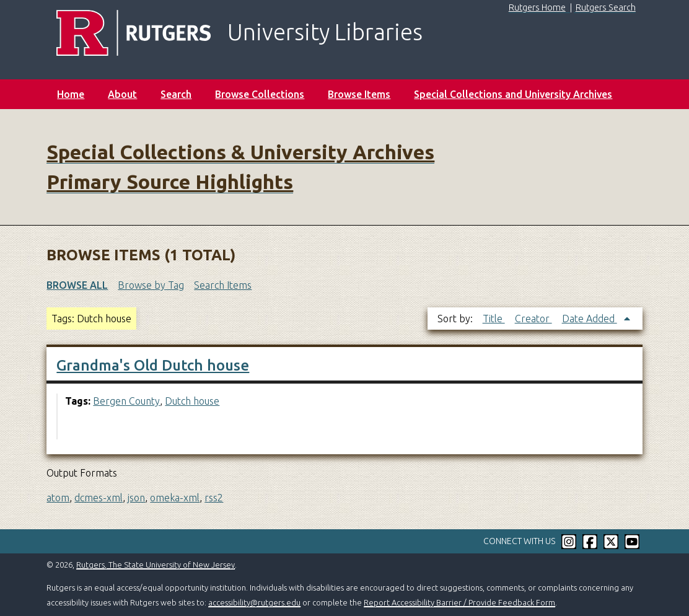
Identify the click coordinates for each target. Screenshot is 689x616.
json (136, 498)
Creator (533, 319)
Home (71, 94)
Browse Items (359, 94)
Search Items (223, 285)
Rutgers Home (537, 7)
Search (176, 94)
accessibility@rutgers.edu (254, 602)
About (122, 94)
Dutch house (192, 401)
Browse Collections (260, 94)
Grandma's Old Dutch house (153, 365)
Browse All (77, 285)
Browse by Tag (151, 285)
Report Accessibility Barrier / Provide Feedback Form (459, 602)
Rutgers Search (606, 7)
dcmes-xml (99, 498)
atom (58, 498)
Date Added (590, 319)
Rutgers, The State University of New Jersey (156, 565)
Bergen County (126, 401)
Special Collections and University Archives (513, 94)
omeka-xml (175, 498)
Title (494, 319)
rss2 (214, 498)
